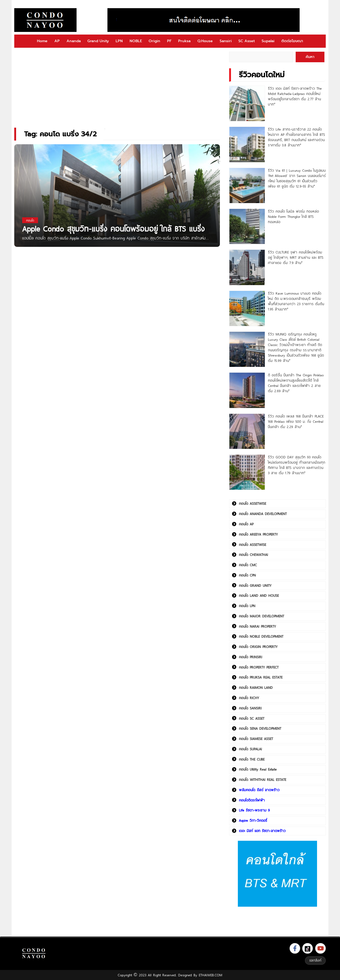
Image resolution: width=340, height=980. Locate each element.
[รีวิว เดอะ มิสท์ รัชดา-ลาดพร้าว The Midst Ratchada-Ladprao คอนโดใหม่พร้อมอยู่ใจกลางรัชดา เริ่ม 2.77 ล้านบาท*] (247, 104)
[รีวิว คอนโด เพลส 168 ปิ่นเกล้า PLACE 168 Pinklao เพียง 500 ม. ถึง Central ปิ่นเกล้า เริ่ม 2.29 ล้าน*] (247, 431)
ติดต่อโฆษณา (292, 41)
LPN (119, 41)
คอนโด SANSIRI (250, 708)
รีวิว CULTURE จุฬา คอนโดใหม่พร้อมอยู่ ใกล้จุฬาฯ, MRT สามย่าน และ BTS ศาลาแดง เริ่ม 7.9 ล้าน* (296, 257)
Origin (154, 41)
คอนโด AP (246, 524)
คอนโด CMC (248, 565)
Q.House (205, 41)
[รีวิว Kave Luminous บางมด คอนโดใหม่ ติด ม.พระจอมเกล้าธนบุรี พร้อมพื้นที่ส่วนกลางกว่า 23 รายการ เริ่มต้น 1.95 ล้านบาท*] (247, 308)
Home (42, 41)
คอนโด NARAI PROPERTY (257, 626)
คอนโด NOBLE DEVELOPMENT (261, 636)
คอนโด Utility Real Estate (258, 769)
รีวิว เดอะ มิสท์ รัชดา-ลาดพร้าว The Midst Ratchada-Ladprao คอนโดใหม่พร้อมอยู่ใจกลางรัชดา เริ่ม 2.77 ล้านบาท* (295, 96)
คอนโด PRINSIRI (251, 657)
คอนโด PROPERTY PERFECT (259, 667)
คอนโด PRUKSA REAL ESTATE (261, 677)
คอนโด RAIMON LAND (256, 688)
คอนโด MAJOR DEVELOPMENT (261, 616)
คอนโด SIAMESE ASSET (256, 739)
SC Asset (247, 41)
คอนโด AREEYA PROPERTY (258, 534)
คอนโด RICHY (249, 698)
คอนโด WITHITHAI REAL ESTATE (263, 780)
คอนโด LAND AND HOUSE (259, 595)
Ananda (74, 41)
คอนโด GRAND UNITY (255, 585)
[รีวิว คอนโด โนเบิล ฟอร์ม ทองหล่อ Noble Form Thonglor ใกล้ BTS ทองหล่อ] (247, 226)
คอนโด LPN (247, 606)
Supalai (268, 41)
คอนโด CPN (247, 575)
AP (57, 41)
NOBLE (136, 41)
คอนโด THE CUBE (252, 759)
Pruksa (184, 41)
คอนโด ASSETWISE (252, 503)
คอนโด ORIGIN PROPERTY (258, 647)
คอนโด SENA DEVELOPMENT (260, 728)
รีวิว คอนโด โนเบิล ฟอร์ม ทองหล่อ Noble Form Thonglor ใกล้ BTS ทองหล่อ (293, 217)
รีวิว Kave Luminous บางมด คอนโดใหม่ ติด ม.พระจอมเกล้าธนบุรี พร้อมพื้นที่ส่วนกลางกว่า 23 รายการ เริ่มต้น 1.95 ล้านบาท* (296, 301)
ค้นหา (310, 57)
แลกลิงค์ (315, 960)
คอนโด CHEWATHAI (253, 555)
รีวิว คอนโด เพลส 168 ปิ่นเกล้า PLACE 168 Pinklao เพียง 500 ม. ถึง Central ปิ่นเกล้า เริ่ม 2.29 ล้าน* (296, 421)
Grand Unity (98, 41)
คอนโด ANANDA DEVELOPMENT (263, 514)
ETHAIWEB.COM (211, 975)
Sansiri (226, 41)
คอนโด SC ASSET (252, 718)
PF (169, 41)
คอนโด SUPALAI (250, 749)
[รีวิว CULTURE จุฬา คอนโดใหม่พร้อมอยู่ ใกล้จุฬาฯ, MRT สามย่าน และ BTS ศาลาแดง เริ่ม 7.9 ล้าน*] (247, 267)
